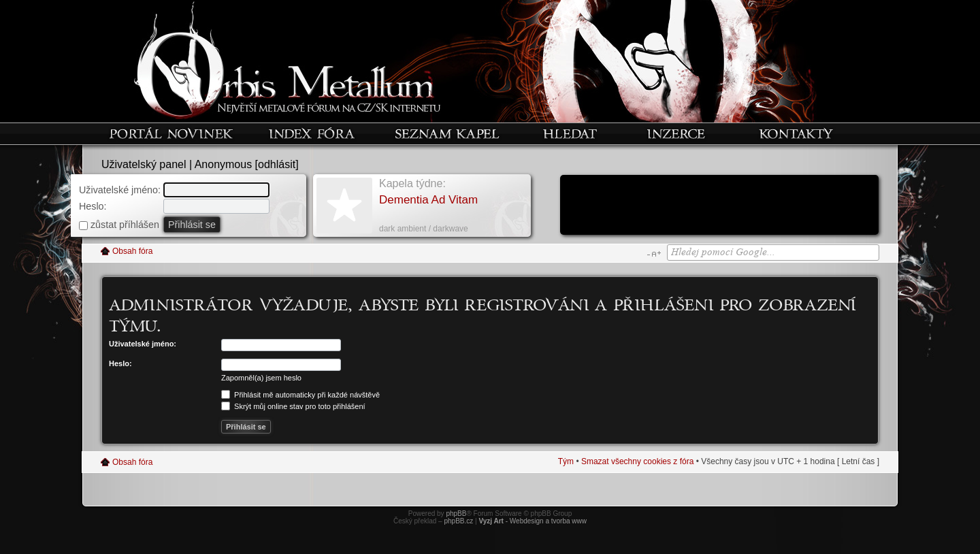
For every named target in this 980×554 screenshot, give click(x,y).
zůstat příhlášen (119, 225)
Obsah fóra (132, 251)
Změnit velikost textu (654, 254)
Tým (566, 461)
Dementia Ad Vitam (428, 200)
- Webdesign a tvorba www (533, 521)
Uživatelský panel (144, 164)
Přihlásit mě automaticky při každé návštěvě (300, 395)
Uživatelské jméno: (120, 190)
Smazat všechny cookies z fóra (637, 461)
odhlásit (277, 164)
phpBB (456, 514)
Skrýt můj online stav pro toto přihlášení (293, 406)
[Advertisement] (719, 206)
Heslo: (93, 206)
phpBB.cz (458, 521)
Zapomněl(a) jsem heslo (261, 378)
